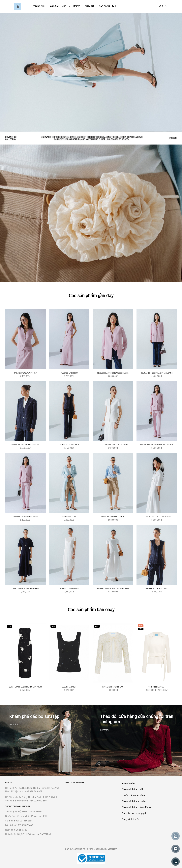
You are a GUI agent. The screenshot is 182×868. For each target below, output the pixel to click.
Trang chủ (39, 6)
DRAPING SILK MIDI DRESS (69, 589)
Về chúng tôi (129, 783)
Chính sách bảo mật (132, 789)
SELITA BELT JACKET (157, 687)
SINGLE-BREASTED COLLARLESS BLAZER (113, 373)
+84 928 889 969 (34, 791)
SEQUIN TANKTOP (69, 687)
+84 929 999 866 (38, 801)
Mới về (76, 6)
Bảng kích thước (131, 819)
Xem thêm (13, 724)
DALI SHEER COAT (69, 517)
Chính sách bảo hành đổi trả (137, 807)
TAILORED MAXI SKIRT (69, 373)
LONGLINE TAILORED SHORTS (113, 517)
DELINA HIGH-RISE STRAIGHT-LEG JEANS (157, 373)
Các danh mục (59, 6)
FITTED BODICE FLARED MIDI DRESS (157, 517)
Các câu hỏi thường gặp (135, 813)
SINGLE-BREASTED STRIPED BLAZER (25, 445)
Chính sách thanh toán (134, 801)
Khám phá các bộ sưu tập (34, 717)
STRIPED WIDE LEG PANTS (69, 445)
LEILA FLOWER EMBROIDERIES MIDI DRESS (25, 687)
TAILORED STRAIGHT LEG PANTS (25, 517)
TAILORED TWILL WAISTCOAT (25, 373)
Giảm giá (90, 6)
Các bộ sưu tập (107, 6)
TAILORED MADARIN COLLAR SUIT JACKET (113, 445)
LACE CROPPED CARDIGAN (113, 687)
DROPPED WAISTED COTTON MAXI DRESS (113, 589)
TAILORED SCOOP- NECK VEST (157, 589)
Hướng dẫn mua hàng (133, 795)
